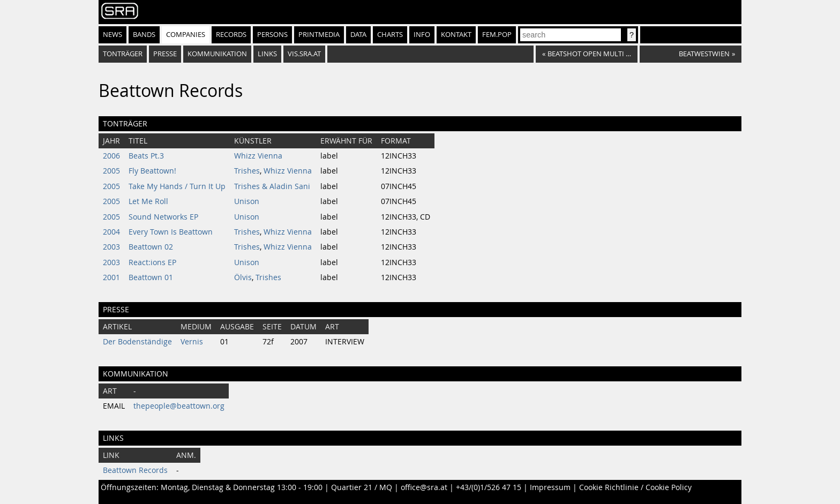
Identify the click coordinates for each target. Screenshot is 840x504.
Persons (272, 35)
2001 (111, 277)
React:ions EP (152, 262)
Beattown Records (135, 470)
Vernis (192, 342)
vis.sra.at (304, 54)
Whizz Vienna (258, 156)
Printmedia (319, 35)
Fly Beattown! (152, 171)
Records (231, 35)
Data (358, 35)
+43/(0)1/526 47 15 (489, 487)
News (112, 35)
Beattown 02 (151, 247)
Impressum (550, 487)
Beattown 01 (151, 277)
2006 (111, 156)
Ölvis (243, 277)
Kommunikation (217, 54)
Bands (144, 35)
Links (267, 54)
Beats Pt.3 (146, 156)
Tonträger (123, 54)
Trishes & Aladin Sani (272, 186)
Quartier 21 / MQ (362, 487)
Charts (390, 35)
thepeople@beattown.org (179, 406)
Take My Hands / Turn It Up (177, 186)
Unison (247, 201)
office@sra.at (424, 487)
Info (422, 35)
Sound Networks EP (163, 217)
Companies (186, 35)
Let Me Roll (148, 201)
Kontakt (456, 35)
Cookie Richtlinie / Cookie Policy (635, 487)
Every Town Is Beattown (171, 232)
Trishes (247, 171)
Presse (165, 54)
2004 (111, 232)
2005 (111, 171)
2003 (111, 247)
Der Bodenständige (137, 342)
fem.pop (497, 35)
